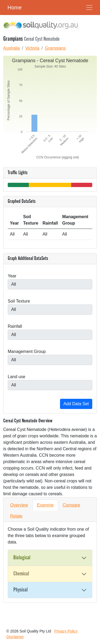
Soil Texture (19, 301)
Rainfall (15, 326)
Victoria (32, 48)
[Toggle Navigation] (89, 8)
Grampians (55, 48)
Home (15, 8)
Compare (71, 505)
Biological (22, 558)
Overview (19, 505)
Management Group (27, 351)
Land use (17, 377)
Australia (11, 48)
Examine (45, 505)
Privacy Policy (66, 631)
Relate (16, 516)
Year (12, 276)
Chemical (21, 574)
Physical (21, 590)
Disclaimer (15, 637)
